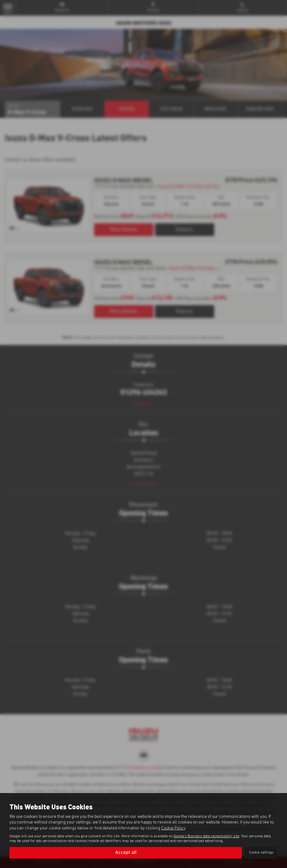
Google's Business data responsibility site (206, 836)
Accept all (126, 853)
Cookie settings (261, 853)
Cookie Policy (173, 828)
